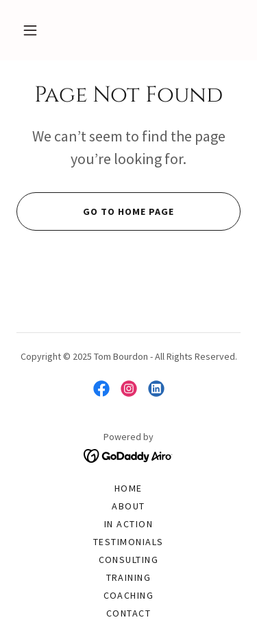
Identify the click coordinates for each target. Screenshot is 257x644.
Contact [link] (129, 613)
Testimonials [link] (128, 542)
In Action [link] (128, 524)
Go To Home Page (95, 211)
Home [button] (128, 488)
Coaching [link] (129, 595)
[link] (101, 389)
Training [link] (129, 577)
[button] (30, 30)
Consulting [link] (129, 560)
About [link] (128, 506)
